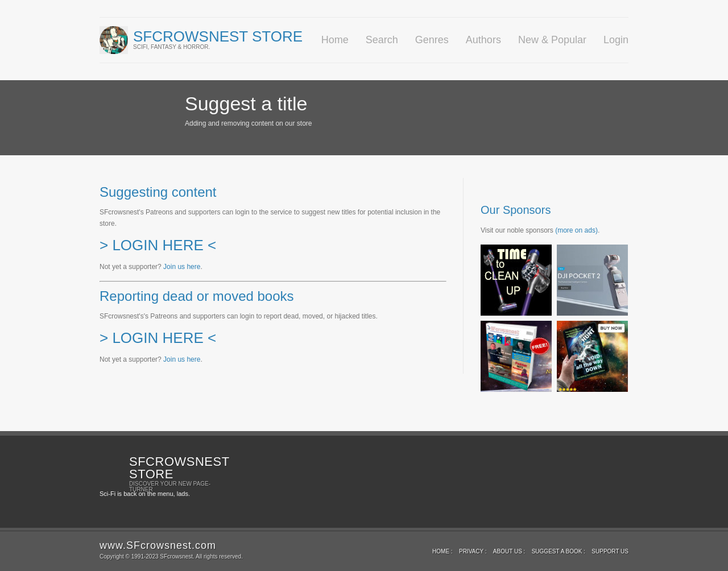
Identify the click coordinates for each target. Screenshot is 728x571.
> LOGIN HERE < (158, 245)
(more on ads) (576, 230)
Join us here (182, 267)
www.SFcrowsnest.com (158, 545)
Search (382, 40)
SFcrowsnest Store (218, 36)
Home (335, 40)
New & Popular (552, 40)
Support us (610, 551)
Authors (483, 40)
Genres (432, 40)
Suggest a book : (559, 551)
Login (616, 40)
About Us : (509, 551)
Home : (442, 551)
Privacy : (473, 551)
